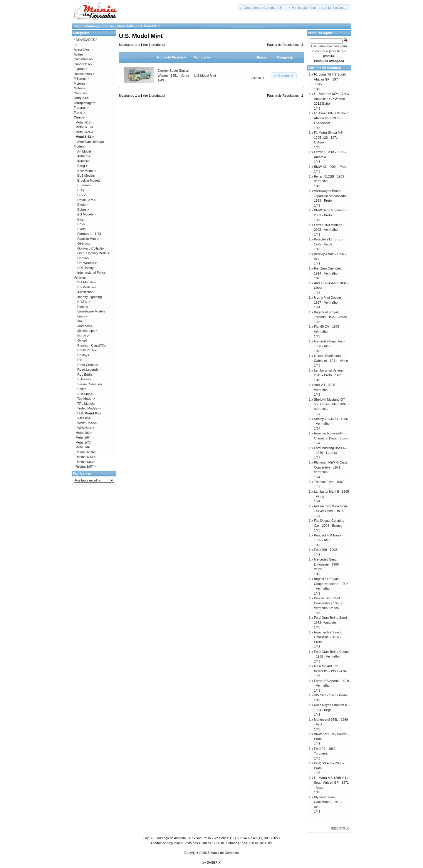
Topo (78, 26)
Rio (80, 360)
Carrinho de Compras (324, 68)
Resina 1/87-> (86, 466)
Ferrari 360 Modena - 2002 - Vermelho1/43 (329, 230)
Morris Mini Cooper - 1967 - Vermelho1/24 (329, 302)
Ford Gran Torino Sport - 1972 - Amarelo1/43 (331, 622)
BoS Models (86, 175)
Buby (81, 190)
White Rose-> (87, 423)
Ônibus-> (80, 93)
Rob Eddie (85, 374)
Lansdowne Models (91, 311)
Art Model (84, 151)
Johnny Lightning (89, 297)
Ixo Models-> (87, 287)
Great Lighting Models (93, 253)
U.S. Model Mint (148, 26)
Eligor (81, 219)
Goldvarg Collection (91, 248)
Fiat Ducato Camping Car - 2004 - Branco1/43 (329, 525)
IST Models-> (87, 282)
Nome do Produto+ (172, 57)
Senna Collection (89, 384)
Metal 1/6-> (84, 433)
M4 (79, 321)
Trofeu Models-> (89, 408)
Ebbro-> (83, 210)
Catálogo (93, 26)
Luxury (82, 316)
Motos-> (80, 88)
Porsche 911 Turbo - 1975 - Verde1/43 (329, 244)
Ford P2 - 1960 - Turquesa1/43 (326, 754)
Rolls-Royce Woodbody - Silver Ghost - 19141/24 (331, 511)
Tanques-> (81, 98)
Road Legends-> (89, 369)
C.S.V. (82, 195)
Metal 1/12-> (84, 122)
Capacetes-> (83, 64)
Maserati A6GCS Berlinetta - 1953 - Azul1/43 (330, 671)
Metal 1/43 (125, 26)
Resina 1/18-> (86, 452)
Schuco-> (84, 379)
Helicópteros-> (84, 74)
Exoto (81, 229)
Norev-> (83, 336)
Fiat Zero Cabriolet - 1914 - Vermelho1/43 (328, 273)
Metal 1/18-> (84, 127)
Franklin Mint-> (88, 239)
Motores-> (81, 83)
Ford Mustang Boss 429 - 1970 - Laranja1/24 (331, 453)
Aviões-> (80, 54)
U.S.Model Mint (205, 76)
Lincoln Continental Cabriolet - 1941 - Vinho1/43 (331, 361)
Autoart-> (84, 156)
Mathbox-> (85, 326)
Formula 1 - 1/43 (89, 234)
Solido (82, 389)
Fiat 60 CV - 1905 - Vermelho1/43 (328, 331)
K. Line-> (84, 302)
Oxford (82, 340)
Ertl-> (81, 224)
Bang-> (83, 166)
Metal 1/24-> (84, 132)
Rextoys (83, 355)
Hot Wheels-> (87, 263)
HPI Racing (85, 268)
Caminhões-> (83, 59)
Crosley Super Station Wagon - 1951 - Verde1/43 (173, 75)
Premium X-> (87, 350)
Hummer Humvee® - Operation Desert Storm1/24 (331, 438)
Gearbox (83, 243)
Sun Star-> (85, 394)
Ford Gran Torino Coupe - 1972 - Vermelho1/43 (331, 657)
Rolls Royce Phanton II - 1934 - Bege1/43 (331, 710)
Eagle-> (83, 205)
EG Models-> (87, 214)
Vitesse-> (84, 418)
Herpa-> (83, 258)
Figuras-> (81, 69)
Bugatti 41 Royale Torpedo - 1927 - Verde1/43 (331, 317)
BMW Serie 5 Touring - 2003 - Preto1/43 (330, 215)
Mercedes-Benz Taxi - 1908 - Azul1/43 (330, 346)
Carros (109, 26)
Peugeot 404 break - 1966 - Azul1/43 (329, 540)
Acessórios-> (83, 49)
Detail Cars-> (87, 200)
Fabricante (202, 57)
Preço (262, 57)
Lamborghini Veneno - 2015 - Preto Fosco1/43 (330, 375)
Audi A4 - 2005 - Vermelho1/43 (326, 390)
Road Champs (88, 365)
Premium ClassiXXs (92, 345)
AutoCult (83, 161)
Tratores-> (81, 108)
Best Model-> (87, 171)
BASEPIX (214, 862)
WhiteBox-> (86, 428)
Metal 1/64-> (84, 437)
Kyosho (83, 307)
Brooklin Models (89, 180)
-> (80, 117)
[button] (261, 8)
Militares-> (81, 78)
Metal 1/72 (83, 442)
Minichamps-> (87, 331)
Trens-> (79, 113)
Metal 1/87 (83, 447)
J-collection (85, 292)
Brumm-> (84, 185)
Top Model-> (86, 399)
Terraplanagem (84, 103)
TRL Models (86, 404)
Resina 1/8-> (85, 462)
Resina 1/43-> (86, 457)
